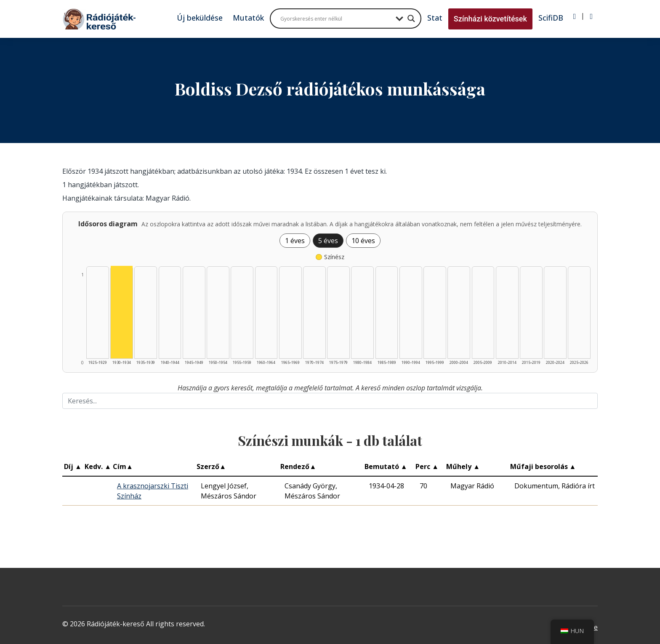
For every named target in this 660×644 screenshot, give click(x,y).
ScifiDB (551, 18)
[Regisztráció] (591, 16)
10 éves (363, 241)
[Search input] (336, 19)
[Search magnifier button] (411, 19)
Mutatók (248, 18)
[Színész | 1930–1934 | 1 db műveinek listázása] (122, 312)
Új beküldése (200, 18)
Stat (435, 18)
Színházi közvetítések (490, 19)
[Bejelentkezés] (575, 16)
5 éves (328, 241)
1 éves (295, 241)
